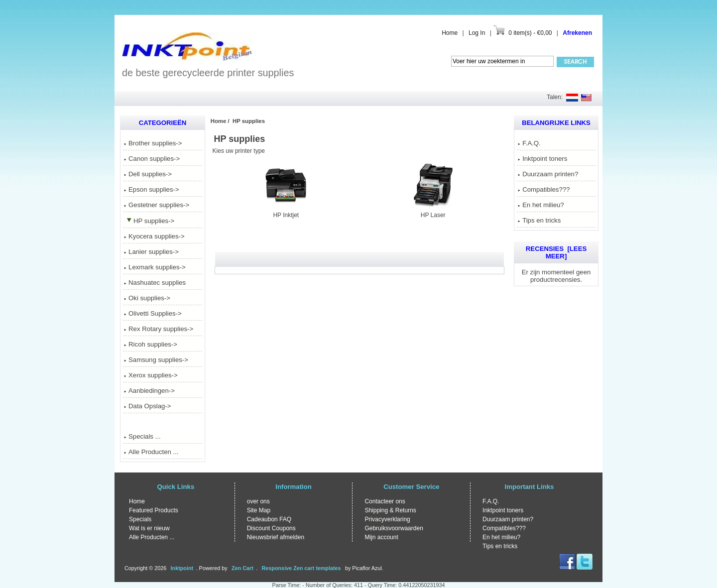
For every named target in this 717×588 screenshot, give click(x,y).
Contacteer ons (385, 501)
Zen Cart (242, 568)
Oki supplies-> (147, 298)
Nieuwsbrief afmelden (276, 537)
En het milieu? (541, 205)
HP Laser (433, 212)
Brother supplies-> (153, 143)
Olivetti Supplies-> (153, 313)
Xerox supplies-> (151, 375)
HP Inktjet (286, 212)
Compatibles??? (544, 189)
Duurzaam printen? (548, 174)
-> (149, 221)
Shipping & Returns (390, 510)
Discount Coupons (271, 528)
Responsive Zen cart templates (301, 568)
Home (450, 33)
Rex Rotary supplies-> (159, 329)
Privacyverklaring (387, 519)
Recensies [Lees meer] (556, 252)
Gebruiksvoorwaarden (394, 528)
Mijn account (381, 537)
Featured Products (154, 510)
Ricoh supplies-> (151, 344)
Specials (140, 519)
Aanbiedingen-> (149, 391)
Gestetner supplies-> (157, 205)
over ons (258, 501)
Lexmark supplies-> (155, 267)
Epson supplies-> (152, 189)
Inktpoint (182, 568)
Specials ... (142, 436)
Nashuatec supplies (155, 283)
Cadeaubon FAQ (269, 519)
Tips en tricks (539, 220)
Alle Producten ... (151, 452)
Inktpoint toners (542, 159)
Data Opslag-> (147, 406)
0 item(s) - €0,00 (530, 33)
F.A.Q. (529, 143)
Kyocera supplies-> (154, 236)
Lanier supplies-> (151, 252)
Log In (477, 33)
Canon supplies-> (152, 159)
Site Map (259, 510)
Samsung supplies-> (156, 360)
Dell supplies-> (148, 174)
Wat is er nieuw (149, 528)
